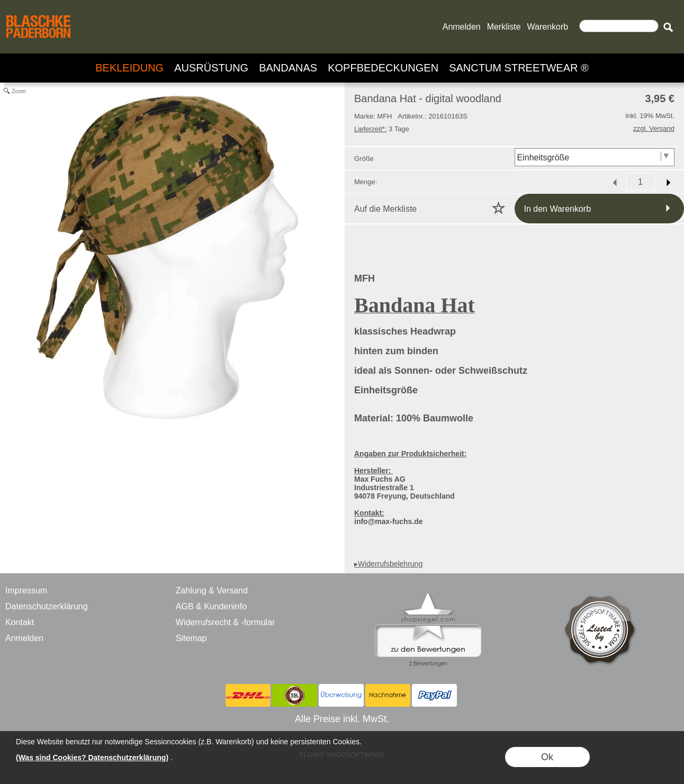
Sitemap (191, 638)
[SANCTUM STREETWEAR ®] (519, 68)
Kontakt (20, 622)
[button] (668, 27)
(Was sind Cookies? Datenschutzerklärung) (92, 758)
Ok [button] (547, 757)
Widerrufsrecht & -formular (226, 622)
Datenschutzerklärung (47, 606)
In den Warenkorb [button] (558, 209)
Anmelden (462, 27)
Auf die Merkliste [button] (385, 209)
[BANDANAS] (288, 68)
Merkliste (504, 27)
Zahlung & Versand (212, 591)
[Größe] (595, 157)
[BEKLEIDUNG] (129, 68)
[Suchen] (619, 26)
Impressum (26, 591)
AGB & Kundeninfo (211, 606)
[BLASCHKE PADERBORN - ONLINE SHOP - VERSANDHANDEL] (38, 14)
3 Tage (382, 129)
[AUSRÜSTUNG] (211, 68)
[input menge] (640, 182)
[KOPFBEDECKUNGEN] (383, 68)
